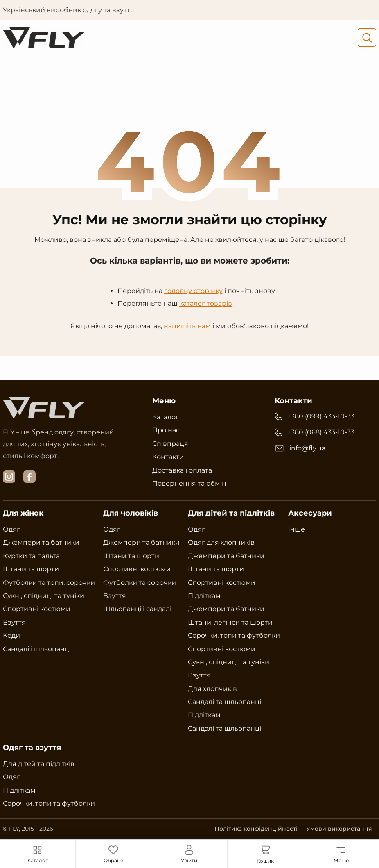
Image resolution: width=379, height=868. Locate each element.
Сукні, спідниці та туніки (44, 596)
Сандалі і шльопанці (37, 649)
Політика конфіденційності (256, 829)
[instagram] (9, 477)
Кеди (11, 635)
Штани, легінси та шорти (230, 622)
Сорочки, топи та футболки (234, 635)
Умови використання (339, 829)
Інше (297, 529)
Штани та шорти (31, 569)
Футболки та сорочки (140, 583)
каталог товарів (206, 303)
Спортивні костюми (37, 609)
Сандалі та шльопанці (224, 702)
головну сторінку (193, 291)
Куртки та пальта (31, 556)
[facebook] (29, 477)
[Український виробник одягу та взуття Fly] (44, 37)
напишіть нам (187, 326)
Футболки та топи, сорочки (49, 583)
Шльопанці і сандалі (137, 609)
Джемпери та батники (41, 542)
